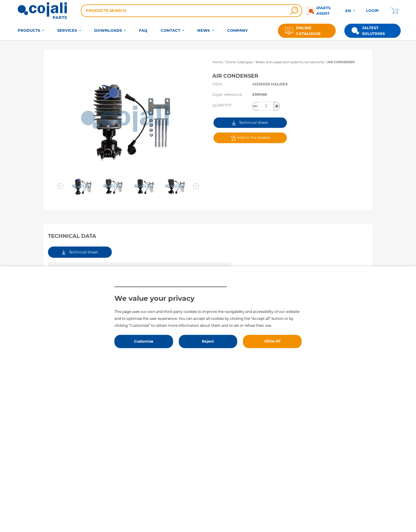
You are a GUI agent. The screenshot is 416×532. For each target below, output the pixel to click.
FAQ (143, 30)
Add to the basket (250, 138)
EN (349, 11)
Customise (144, 341)
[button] (60, 186)
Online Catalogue (239, 62)
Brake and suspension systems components (290, 62)
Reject (208, 341)
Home (217, 62)
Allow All (272, 341)
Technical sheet (250, 123)
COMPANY (237, 30)
